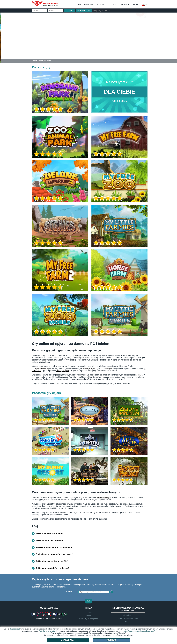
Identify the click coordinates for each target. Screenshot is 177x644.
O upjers (89, 613)
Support (128, 621)
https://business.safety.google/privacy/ (139, 631)
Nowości (89, 5)
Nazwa (98, 22)
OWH (110, 41)
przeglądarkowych (40, 368)
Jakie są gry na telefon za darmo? (52, 568)
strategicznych (89, 368)
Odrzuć (111, 640)
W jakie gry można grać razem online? (55, 547)
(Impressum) (15, 629)
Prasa (88, 616)
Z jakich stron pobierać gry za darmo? (55, 554)
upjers (45, 4)
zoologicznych (63, 371)
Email (98, 27)
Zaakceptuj (68, 640)
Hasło (98, 32)
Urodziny (100, 37)
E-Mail (70, 592)
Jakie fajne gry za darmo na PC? (52, 561)
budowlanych (107, 368)
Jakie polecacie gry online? (49, 533)
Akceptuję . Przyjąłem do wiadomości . (114, 44)
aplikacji (139, 375)
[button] (88, 601)
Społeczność (120, 5)
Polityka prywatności (47, 631)
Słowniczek (128, 615)
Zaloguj (113, 15)
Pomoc (136, 5)
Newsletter (103, 5)
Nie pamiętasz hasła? (102, 11)
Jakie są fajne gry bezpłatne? (50, 540)
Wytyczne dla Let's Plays (128, 618)
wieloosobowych (104, 498)
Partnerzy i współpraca (88, 619)
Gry (79, 5)
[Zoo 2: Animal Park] (1, 37)
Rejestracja (84, 11)
